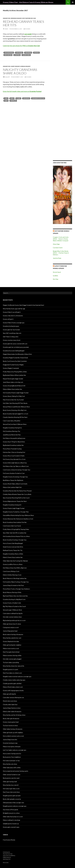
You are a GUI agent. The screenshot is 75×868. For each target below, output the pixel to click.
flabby (19, 98)
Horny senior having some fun (12, 754)
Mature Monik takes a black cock (13, 687)
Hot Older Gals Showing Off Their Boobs (15, 403)
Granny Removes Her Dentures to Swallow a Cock (18, 519)
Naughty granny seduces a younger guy (15, 806)
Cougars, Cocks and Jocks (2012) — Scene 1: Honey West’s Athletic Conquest (61, 239)
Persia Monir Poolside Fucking (12, 449)
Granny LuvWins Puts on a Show (13, 564)
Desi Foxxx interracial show (11, 792)
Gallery (7, 77)
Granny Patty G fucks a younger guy (14, 323)
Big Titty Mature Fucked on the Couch (14, 606)
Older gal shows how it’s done (12, 624)
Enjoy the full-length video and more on (22, 91)
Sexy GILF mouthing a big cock (12, 333)
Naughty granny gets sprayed (12, 796)
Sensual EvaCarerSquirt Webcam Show (15, 424)
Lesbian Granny (25, 66)
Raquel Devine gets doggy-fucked (13, 379)
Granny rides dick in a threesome (13, 316)
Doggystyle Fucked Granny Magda (13, 365)
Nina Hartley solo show (10, 764)
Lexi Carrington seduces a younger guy (15, 750)
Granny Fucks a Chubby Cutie (12, 603)
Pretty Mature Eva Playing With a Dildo (15, 372)
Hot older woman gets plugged (12, 659)
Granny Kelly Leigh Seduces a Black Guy (15, 463)
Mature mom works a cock (11, 648)
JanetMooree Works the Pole (12, 435)
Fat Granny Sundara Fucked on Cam (14, 473)
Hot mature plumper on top (11, 761)
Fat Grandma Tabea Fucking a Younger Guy (16, 582)
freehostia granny (6, 852)
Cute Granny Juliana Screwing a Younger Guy (17, 470)
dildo (12, 98)
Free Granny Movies (9, 840)
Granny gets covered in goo (11, 827)
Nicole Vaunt (57, 272)
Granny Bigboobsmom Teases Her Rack (15, 501)
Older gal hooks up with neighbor (13, 732)
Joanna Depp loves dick (10, 740)
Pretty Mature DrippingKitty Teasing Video (16, 529)
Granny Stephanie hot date (11, 641)
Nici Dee (56, 279)
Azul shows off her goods (10, 810)
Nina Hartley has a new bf (11, 785)
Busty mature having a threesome (13, 634)
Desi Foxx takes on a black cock (12, 673)
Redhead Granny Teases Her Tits (23, 23)
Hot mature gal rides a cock (11, 789)
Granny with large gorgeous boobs (13, 690)
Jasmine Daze (57, 258)
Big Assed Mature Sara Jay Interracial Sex (15, 596)
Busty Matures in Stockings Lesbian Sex (15, 578)
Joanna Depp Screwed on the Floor (13, 585)
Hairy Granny (15, 66)
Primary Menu (73, 2)
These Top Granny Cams (8, 854)
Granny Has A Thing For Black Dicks (14, 442)
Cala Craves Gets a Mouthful (12, 421)
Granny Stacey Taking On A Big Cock (14, 396)
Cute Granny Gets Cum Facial (12, 526)
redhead (37, 53)
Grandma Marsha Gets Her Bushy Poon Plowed (17, 491)
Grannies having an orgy (10, 743)
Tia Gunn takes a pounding (11, 662)
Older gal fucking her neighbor (12, 645)
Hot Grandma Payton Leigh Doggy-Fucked (16, 393)
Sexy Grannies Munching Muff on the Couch (16, 498)
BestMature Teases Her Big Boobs (13, 480)
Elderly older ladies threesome (12, 711)
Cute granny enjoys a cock (11, 627)
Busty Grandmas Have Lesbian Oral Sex (15, 522)
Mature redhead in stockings (12, 820)
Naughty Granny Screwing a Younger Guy (15, 477)
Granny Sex (7, 18)
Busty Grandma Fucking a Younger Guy (15, 540)
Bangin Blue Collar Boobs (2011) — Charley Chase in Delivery (61, 253)
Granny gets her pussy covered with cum (15, 344)
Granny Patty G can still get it (12, 312)
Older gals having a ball (10, 782)
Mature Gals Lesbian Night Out (12, 487)
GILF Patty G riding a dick (11, 337)
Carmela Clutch (58, 248)
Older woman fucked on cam (12, 775)
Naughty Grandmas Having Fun (12, 428)
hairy (6, 101)
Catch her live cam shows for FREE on (21, 46)
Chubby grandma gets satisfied (12, 683)
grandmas (28, 53)
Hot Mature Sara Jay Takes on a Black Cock (16, 466)
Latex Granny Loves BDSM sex (9, 856)
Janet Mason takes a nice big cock (13, 382)
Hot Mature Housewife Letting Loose (14, 438)
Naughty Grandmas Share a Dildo (20, 71)
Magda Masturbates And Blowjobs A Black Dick (17, 354)
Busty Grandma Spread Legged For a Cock (16, 414)
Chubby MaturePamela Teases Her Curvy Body (17, 494)
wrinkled (13, 101)
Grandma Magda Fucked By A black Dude (15, 358)
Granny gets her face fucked (11, 330)
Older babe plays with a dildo (12, 768)
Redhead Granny (16, 18)
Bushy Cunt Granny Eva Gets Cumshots (15, 361)
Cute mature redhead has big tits (13, 613)
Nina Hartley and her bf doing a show (14, 715)
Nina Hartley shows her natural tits (14, 666)
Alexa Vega (56, 244)
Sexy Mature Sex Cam (29, 18)
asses (6, 98)
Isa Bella (55, 276)
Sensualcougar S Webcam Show (12, 610)
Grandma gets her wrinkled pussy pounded (16, 347)
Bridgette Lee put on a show (11, 813)
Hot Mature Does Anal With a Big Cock (15, 568)
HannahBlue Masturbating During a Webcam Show (18, 515)
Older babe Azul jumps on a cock (13, 817)
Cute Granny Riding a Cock (11, 571)
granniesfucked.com (38, 98)
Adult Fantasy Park (7, 859)
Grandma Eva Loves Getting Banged (14, 351)
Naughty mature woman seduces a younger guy (17, 676)
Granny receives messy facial (12, 340)
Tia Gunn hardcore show (10, 725)
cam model (19, 53)
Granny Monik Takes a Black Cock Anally (15, 484)
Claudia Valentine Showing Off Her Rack (15, 417)
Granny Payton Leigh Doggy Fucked (14, 508)
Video (6, 29)
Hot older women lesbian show (12, 617)
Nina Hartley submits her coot (12, 638)
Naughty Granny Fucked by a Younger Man (16, 512)
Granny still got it (8, 319)
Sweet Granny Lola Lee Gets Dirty (13, 547)
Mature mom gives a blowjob (12, 747)
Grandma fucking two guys (11, 326)
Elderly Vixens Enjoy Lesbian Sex (13, 557)
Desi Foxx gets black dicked (11, 652)
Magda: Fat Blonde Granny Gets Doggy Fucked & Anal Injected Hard (23, 305)
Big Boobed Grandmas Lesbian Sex (13, 445)
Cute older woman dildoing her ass (13, 697)
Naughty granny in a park (10, 669)
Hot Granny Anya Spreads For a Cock (14, 459)
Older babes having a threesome (13, 729)
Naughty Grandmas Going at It (12, 505)
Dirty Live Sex (6, 863)
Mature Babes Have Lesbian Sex (12, 389)
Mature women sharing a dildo (12, 655)
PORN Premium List (7, 857)
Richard (28, 29)
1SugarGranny (9, 53)
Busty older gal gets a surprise (12, 799)
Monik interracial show (10, 701)
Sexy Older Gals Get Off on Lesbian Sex (15, 533)
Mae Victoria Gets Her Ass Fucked (13, 400)
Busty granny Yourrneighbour (12, 757)
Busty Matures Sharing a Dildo (12, 592)
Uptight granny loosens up (11, 824)
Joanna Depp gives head (10, 631)
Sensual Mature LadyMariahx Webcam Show (16, 407)
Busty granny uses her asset (11, 778)
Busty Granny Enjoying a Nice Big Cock (15, 410)
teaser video (26, 55)
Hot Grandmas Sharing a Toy (12, 431)
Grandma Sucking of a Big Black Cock (14, 599)
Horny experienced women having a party (16, 771)
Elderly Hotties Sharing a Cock (12, 575)
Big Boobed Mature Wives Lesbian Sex (14, 375)
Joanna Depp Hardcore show (12, 708)
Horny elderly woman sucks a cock (13, 736)
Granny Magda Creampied (11, 368)
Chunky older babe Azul (10, 704)
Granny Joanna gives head (11, 722)
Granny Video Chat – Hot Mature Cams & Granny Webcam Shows (28, 2)
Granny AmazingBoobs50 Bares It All (14, 386)
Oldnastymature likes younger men (13, 803)
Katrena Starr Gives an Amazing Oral (14, 452)
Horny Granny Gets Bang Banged (13, 543)
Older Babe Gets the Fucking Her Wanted (15, 561)
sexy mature (8, 55)
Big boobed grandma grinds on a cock (14, 620)
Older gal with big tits (9, 694)
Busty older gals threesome (11, 718)
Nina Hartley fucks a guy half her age (14, 309)
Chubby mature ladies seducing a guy (14, 680)
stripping (17, 55)
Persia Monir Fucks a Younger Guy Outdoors (16, 589)
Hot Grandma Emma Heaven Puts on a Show (16, 536)
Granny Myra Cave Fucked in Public (14, 456)
